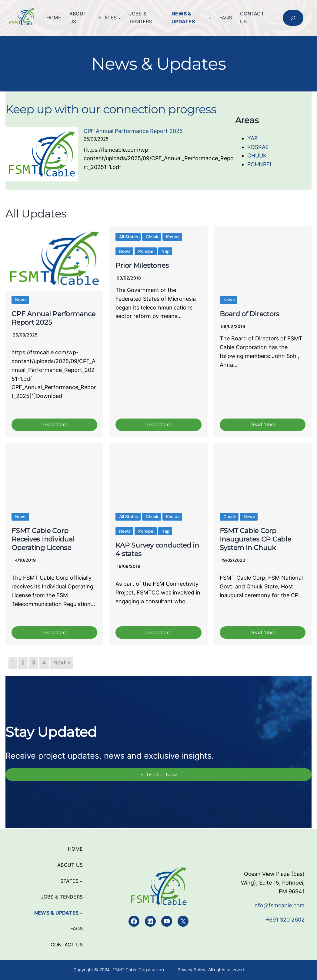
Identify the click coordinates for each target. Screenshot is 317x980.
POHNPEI (259, 164)
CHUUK (257, 156)
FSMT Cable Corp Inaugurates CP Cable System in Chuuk (255, 540)
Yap (166, 251)
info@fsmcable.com (279, 905)
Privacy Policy (192, 970)
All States (129, 237)
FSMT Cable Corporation (138, 970)
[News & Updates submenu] (210, 18)
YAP (252, 138)
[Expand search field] (293, 18)
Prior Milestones (142, 266)
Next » (62, 664)
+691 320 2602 (285, 920)
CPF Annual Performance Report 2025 (133, 131)
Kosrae (173, 237)
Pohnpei (146, 251)
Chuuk (152, 237)
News (21, 300)
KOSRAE (258, 147)
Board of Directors (250, 314)
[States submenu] (119, 18)
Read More (54, 425)
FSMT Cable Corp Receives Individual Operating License (43, 540)
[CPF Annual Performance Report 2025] (42, 156)
